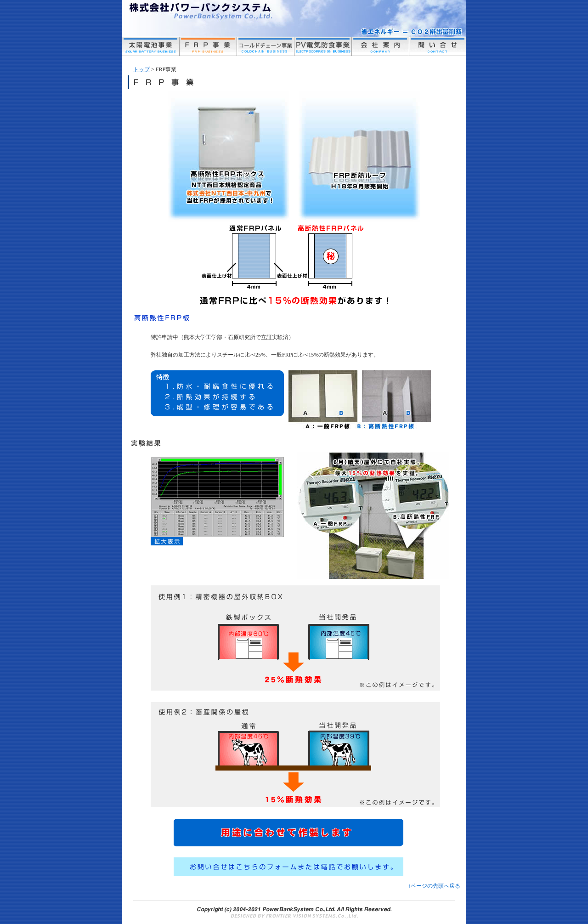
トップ (141, 69)
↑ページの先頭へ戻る (434, 886)
